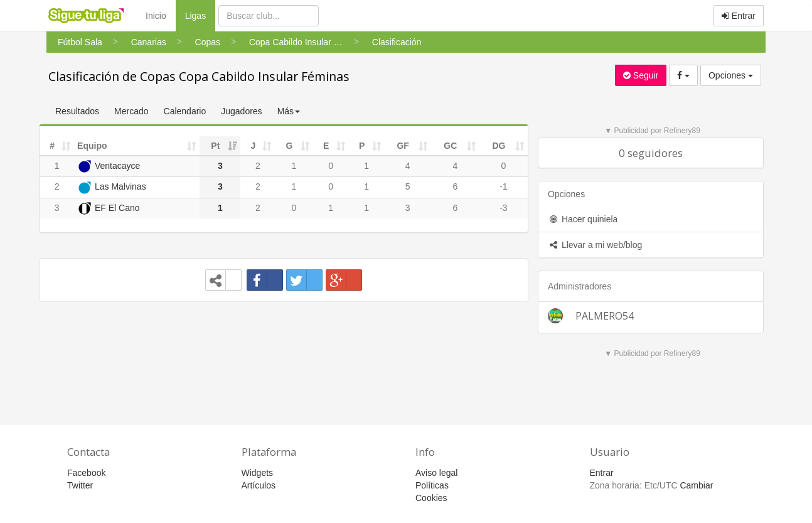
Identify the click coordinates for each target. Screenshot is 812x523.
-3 (503, 208)
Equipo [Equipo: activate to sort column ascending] (92, 146)
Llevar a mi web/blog (595, 245)
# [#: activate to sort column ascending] (52, 146)
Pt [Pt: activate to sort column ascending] (215, 146)
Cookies (431, 498)
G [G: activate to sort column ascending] (290, 146)
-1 (503, 186)
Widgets (258, 473)
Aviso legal (436, 473)
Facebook (86, 473)
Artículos (259, 485)
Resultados (77, 111)
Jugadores (241, 111)
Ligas (200, 15)
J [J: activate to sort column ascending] (254, 146)
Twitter (80, 485)
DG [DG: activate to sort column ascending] (499, 146)
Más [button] (289, 111)
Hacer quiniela (583, 219)
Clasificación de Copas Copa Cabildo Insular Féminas (199, 76)
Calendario (185, 111)
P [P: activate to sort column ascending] (362, 146)
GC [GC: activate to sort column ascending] (450, 146)
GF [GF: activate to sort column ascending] (403, 146)
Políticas (432, 485)
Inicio (156, 16)
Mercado (131, 111)
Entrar (739, 16)
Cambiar (696, 485)
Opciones (731, 75)
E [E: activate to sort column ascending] (326, 146)
